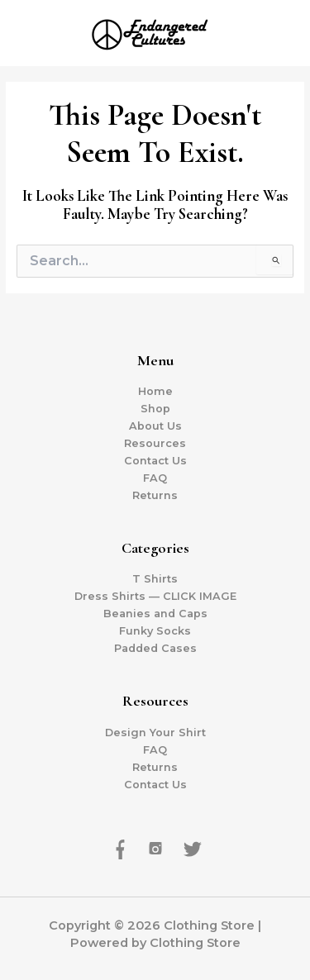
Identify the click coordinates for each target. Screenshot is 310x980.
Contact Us (155, 461)
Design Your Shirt (155, 733)
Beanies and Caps (155, 614)
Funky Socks (155, 631)
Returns (155, 495)
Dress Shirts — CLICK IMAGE (155, 596)
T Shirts (155, 579)
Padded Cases (155, 648)
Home (155, 391)
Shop (155, 409)
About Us (155, 426)
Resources (155, 443)
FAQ (155, 478)
